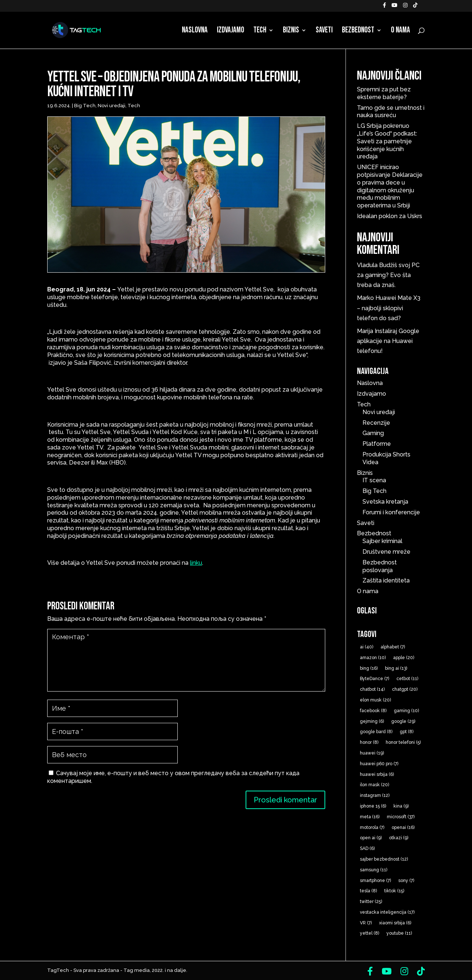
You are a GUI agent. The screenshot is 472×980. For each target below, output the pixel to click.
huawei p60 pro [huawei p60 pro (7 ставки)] (379, 764)
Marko (365, 298)
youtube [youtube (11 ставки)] (399, 933)
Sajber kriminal (382, 541)
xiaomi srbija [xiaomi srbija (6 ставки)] (395, 923)
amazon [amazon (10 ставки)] (373, 658)
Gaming (373, 433)
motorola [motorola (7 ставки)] (372, 827)
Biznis (291, 31)
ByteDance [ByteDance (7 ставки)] (374, 679)
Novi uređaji (112, 106)
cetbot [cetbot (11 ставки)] (407, 679)
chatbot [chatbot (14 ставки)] (372, 689)
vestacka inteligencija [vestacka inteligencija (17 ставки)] (387, 912)
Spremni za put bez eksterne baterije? (384, 93)
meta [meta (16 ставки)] (370, 817)
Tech (260, 31)
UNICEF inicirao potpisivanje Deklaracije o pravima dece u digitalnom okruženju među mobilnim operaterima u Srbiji (390, 186)
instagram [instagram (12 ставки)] (375, 795)
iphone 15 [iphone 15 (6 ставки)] (373, 806)
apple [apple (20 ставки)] (404, 658)
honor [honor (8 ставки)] (369, 742)
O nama (400, 31)
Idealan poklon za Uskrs (390, 216)
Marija (365, 331)
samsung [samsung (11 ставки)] (374, 870)
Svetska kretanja (385, 502)
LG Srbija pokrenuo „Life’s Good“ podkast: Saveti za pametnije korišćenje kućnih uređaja (387, 141)
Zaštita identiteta (386, 580)
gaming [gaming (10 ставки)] (406, 711)
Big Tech (85, 106)
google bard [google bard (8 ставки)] (376, 732)
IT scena (374, 480)
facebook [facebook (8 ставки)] (373, 711)
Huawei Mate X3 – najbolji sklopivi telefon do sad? (389, 308)
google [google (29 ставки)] (403, 721)
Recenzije (376, 423)
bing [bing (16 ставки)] (369, 668)
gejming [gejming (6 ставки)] (372, 721)
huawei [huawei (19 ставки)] (372, 753)
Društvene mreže (386, 552)
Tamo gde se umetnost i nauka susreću (391, 112)
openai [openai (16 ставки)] (403, 827)
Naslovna (195, 31)
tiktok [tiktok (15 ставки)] (394, 891)
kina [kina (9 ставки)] (401, 806)
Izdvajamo (230, 31)
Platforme (377, 444)
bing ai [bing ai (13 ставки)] (396, 668)
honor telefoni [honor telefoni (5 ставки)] (403, 742)
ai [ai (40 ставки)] (367, 647)
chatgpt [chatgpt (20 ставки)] (405, 689)
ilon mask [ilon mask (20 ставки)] (374, 785)
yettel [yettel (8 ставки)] (369, 933)
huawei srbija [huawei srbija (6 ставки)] (377, 774)
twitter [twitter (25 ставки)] (371, 902)
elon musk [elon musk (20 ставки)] (375, 700)
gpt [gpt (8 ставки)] (407, 732)
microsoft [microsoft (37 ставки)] (401, 817)
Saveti (324, 31)
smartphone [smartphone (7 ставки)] (375, 881)
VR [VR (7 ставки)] (366, 923)
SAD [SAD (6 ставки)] (367, 848)
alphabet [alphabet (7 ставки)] (393, 647)
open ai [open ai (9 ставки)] (371, 838)
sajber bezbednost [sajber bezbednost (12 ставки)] (384, 859)
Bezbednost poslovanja (380, 566)
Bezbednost (358, 31)
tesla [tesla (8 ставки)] (368, 891)
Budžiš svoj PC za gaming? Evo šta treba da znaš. (388, 275)
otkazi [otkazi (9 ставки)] (399, 838)
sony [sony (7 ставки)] (406, 881)
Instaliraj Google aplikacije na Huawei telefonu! (388, 341)
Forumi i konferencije (391, 512)
